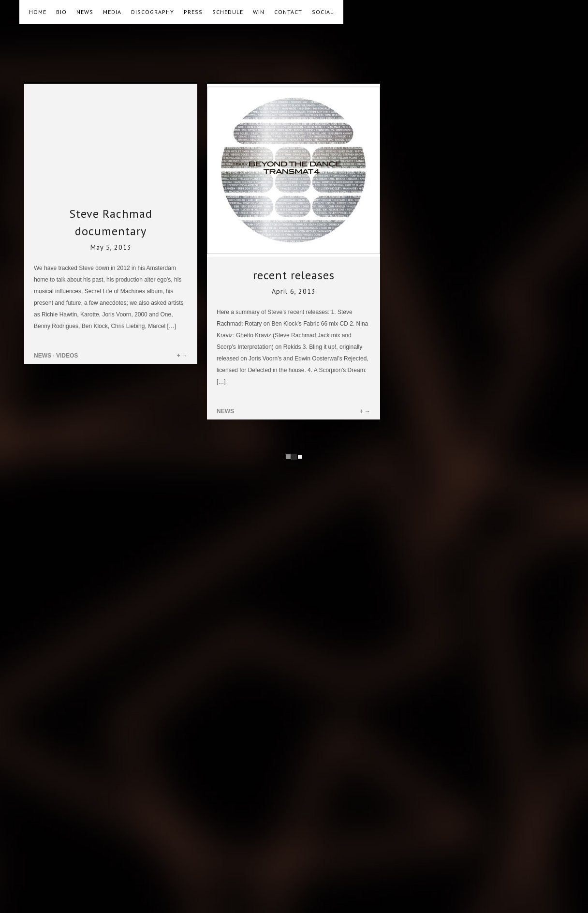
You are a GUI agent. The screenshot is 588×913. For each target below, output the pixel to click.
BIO (61, 12)
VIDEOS (67, 356)
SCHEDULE (228, 12)
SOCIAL (323, 12)
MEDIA (112, 12)
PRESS (193, 12)
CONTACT (288, 12)
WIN (259, 12)
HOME (38, 12)
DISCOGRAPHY (153, 12)
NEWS (85, 12)
